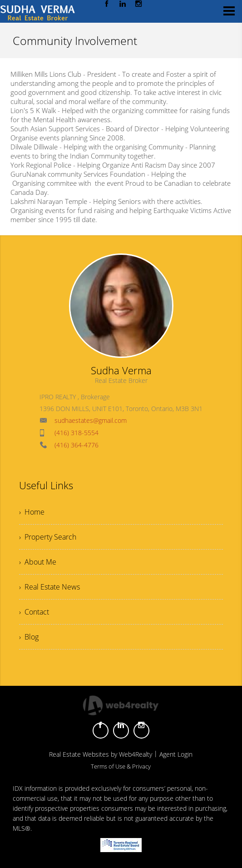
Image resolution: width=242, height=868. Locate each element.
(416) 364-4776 (77, 445)
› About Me (38, 562)
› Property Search (48, 537)
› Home (32, 512)
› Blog (29, 637)
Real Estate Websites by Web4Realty (101, 754)
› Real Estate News (49, 587)
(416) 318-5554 (77, 433)
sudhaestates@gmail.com (91, 420)
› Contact (34, 612)
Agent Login (176, 754)
